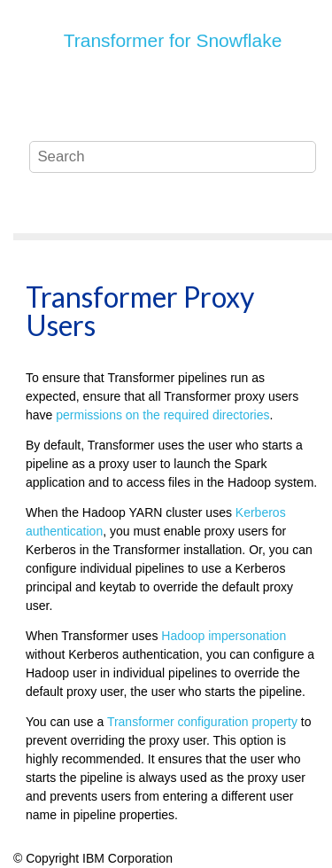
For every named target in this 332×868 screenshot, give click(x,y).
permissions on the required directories (162, 415)
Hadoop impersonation (224, 636)
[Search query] (173, 157)
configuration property (202, 722)
